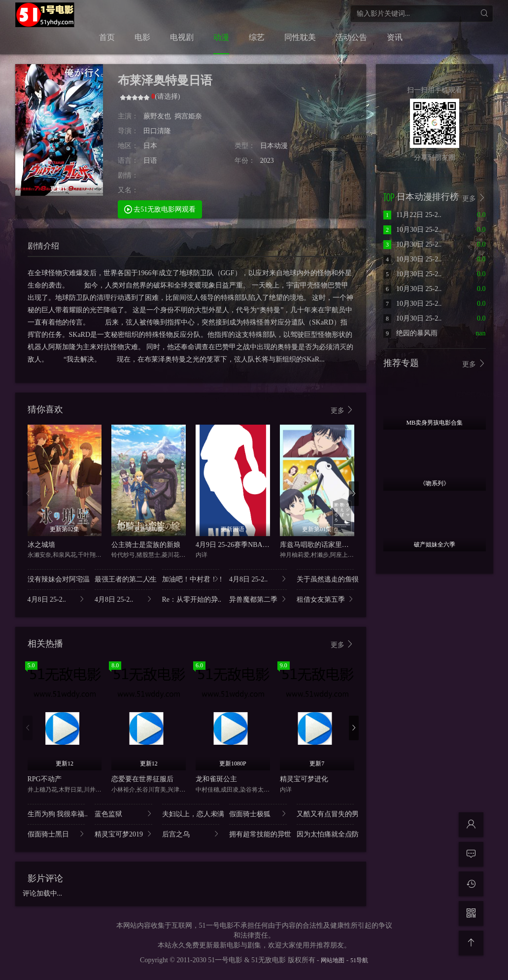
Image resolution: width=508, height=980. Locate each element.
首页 (107, 37)
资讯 (395, 37)
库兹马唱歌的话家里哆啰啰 (321, 545)
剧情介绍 (43, 246)
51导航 (359, 960)
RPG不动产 (45, 779)
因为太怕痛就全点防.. (325, 834)
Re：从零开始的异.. (191, 599)
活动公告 (351, 37)
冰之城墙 (41, 545)
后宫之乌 (191, 834)
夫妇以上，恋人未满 (191, 814)
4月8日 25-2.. (258, 579)
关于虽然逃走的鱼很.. (325, 579)
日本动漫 (274, 146)
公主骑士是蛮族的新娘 (146, 545)
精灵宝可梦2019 (123, 834)
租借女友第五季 (325, 599)
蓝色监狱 (123, 814)
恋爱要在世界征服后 (142, 779)
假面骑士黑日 (56, 834)
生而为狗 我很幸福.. (56, 814)
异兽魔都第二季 (258, 599)
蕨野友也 (157, 116)
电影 (142, 37)
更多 (342, 410)
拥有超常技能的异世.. (258, 834)
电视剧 (182, 37)
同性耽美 (300, 37)
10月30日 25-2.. (412, 230)
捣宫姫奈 (188, 116)
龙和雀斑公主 (216, 779)
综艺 (257, 37)
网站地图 (333, 960)
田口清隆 (157, 131)
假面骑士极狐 (258, 814)
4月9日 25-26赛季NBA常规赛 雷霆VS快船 (258, 545)
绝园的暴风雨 (410, 333)
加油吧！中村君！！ (191, 579)
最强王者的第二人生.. (123, 579)
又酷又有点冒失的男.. (325, 814)
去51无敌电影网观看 (160, 209)
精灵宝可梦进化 (304, 779)
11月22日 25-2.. (412, 215)
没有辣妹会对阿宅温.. (56, 579)
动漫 (221, 37)
